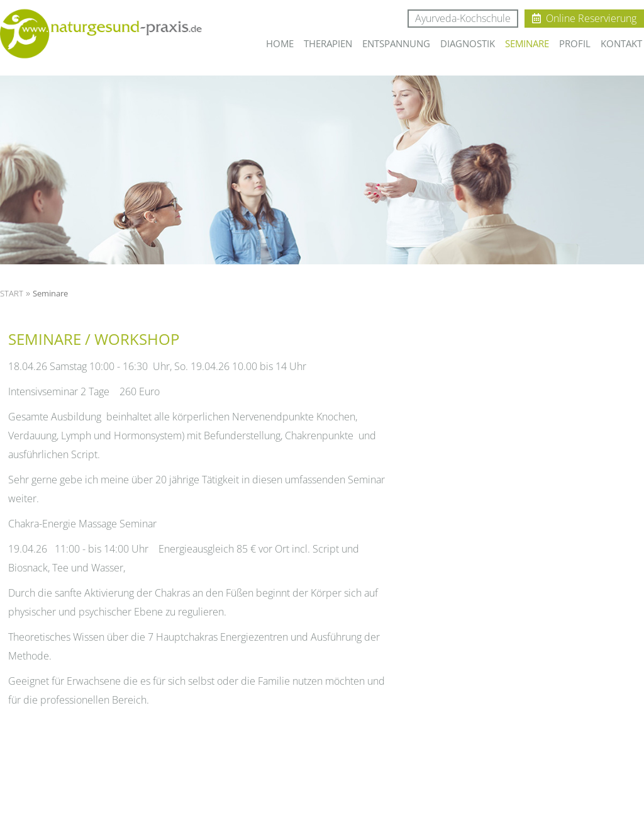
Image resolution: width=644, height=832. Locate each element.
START (12, 293)
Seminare (50, 293)
